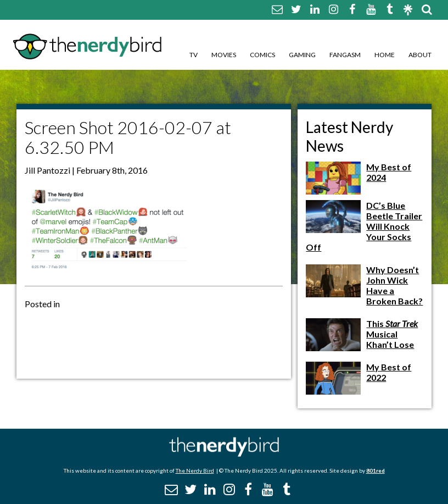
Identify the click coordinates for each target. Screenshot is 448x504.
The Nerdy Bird (195, 470)
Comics (262, 55)
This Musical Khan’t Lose (392, 334)
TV (194, 55)
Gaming (302, 55)
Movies (224, 55)
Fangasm (345, 55)
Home (385, 55)
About (420, 55)
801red (376, 470)
